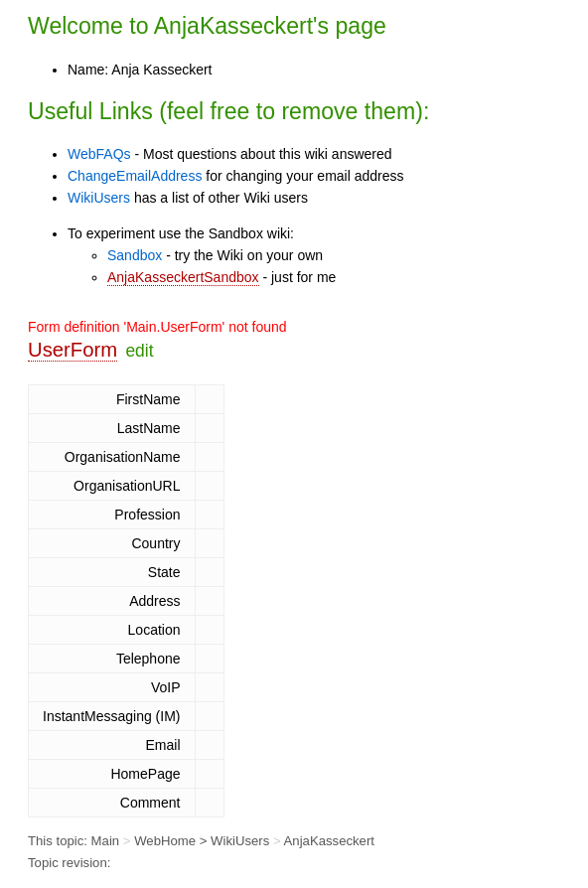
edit (139, 351)
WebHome (165, 841)
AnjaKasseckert (233, 26)
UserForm (73, 350)
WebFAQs (99, 154)
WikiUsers (99, 198)
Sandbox (135, 255)
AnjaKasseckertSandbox (183, 277)
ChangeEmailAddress (135, 176)
